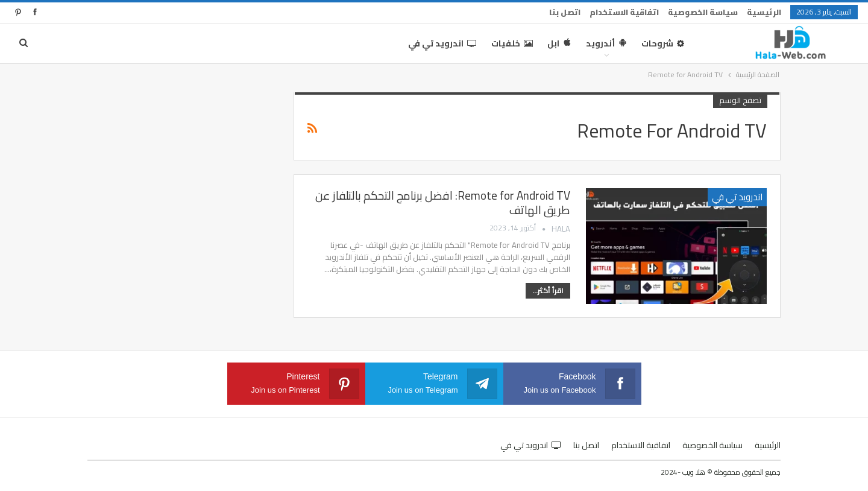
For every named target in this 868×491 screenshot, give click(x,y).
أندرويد (606, 43)
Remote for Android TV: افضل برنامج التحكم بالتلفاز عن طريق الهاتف (443, 203)
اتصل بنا (565, 12)
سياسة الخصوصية (703, 12)
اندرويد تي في (442, 43)
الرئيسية (764, 12)
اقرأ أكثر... (548, 290)
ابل (559, 43)
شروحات (663, 43)
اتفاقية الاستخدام (624, 12)
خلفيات (512, 43)
